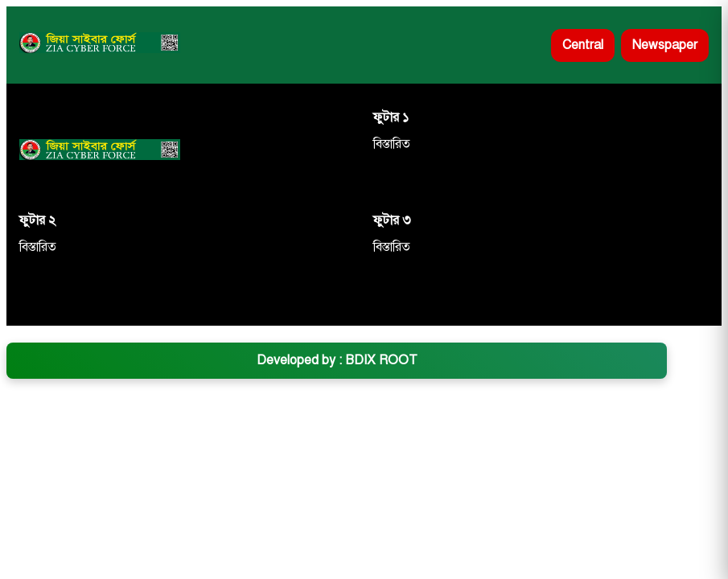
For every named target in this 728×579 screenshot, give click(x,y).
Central (583, 45)
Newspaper (665, 45)
